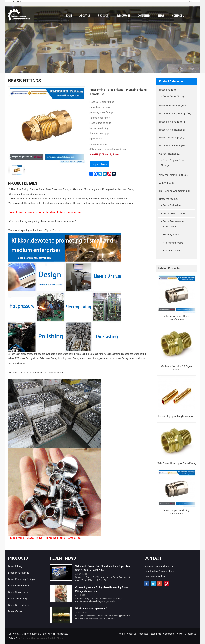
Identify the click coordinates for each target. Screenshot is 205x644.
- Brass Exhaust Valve (173, 213)
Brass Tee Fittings (18, 599)
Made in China (55, 638)
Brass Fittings (16, 566)
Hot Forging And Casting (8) (175, 191)
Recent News (63, 558)
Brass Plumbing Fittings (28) (175, 114)
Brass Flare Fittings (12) (172, 122)
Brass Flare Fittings (19, 586)
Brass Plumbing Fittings (22, 579)
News (161, 16)
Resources (124, 16)
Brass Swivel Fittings (20, 592)
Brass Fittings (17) (169, 90)
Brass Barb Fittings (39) (172, 146)
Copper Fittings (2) (170, 154)
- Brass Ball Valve (171, 205)
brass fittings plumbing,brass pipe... (176, 416)
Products (104, 16)
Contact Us (179, 16)
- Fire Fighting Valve (172, 243)
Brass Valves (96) (169, 199)
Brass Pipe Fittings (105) (173, 106)
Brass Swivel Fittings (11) (173, 130)
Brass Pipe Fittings (19, 573)
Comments (144, 16)
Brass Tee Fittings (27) (172, 138)
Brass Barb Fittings (19, 605)
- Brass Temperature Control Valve (172, 224)
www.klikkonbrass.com (35, 638)
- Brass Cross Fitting (172, 96)
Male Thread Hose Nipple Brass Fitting (177, 463)
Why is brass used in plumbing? (91, 609)
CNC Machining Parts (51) (174, 175)
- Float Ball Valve (170, 251)
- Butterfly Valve (170, 235)
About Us (85, 16)
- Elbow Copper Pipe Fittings (172, 163)
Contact (153, 558)
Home (69, 16)
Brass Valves (15, 611)
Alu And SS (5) (167, 183)
